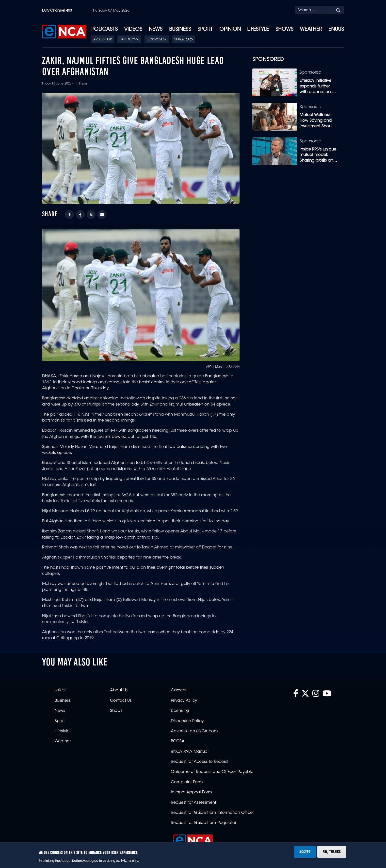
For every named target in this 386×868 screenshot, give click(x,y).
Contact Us (121, 701)
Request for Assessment (193, 803)
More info (130, 861)
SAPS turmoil (129, 40)
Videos (133, 30)
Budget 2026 (157, 40)
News (156, 30)
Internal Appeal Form (191, 792)
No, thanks (332, 852)
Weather (311, 30)
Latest (60, 690)
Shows (284, 30)
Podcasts (105, 30)
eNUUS (336, 30)
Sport (205, 30)
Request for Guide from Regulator (204, 823)
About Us (119, 690)
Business (180, 30)
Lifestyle (258, 30)
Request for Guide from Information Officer (212, 813)
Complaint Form (187, 782)
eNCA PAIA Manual (190, 752)
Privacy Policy (184, 701)
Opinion (230, 30)
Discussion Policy (187, 721)
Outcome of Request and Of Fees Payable (212, 772)
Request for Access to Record (199, 762)
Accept (305, 852)
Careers (178, 690)
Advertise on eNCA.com (194, 731)
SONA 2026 (184, 40)
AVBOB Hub (103, 40)
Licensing (180, 711)
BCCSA (178, 741)
